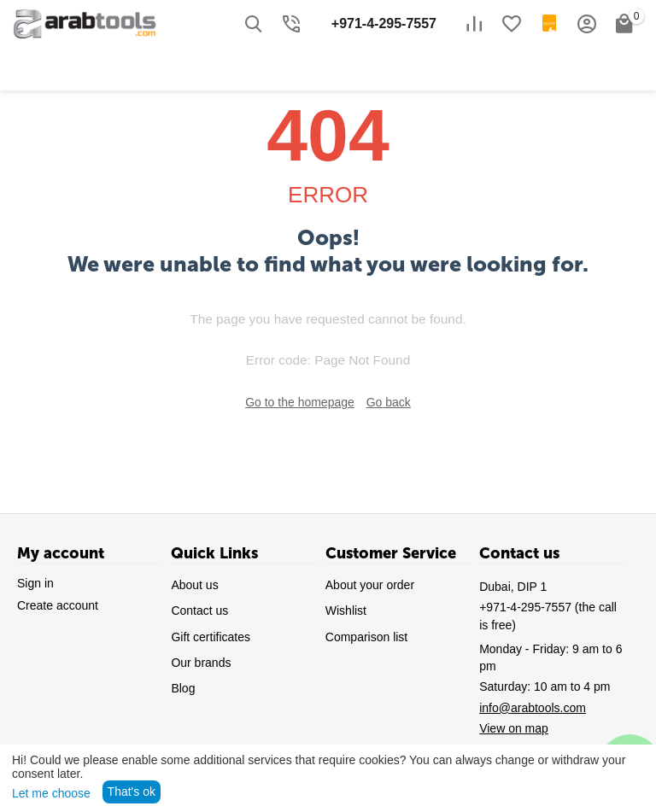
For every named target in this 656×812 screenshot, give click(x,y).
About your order (370, 585)
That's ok (132, 792)
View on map (514, 728)
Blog (183, 688)
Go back (389, 402)
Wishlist (346, 610)
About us (194, 585)
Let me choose (51, 793)
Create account (58, 605)
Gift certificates (211, 637)
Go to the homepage (300, 402)
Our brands (201, 663)
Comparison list (366, 637)
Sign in (35, 583)
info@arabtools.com (533, 708)
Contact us (199, 610)
